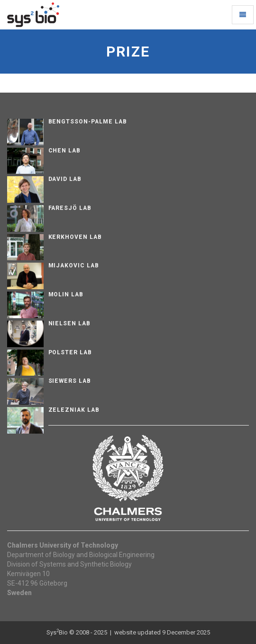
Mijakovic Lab (74, 265)
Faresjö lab (70, 208)
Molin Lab (66, 294)
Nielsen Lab (70, 323)
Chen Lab (65, 151)
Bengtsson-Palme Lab (88, 122)
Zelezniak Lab (74, 410)
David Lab (65, 179)
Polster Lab (70, 352)
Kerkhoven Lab (75, 237)
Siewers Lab (70, 381)
